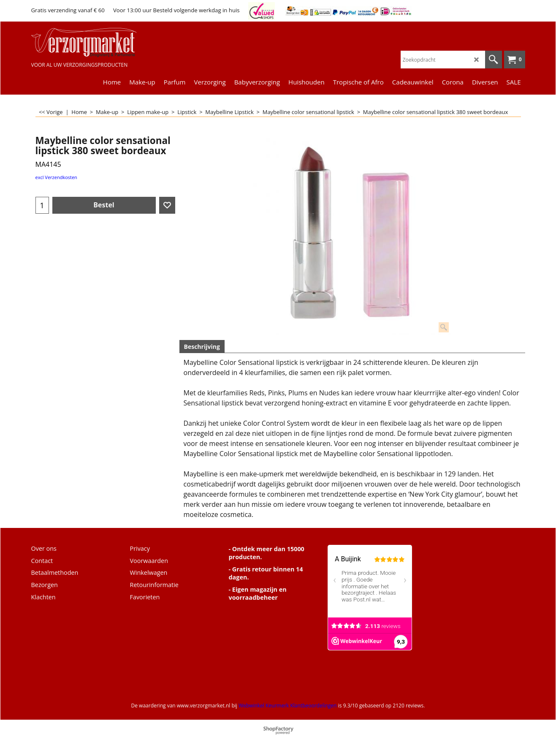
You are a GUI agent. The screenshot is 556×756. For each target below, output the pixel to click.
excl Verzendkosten (56, 177)
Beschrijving (202, 347)
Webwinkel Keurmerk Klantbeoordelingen (288, 706)
